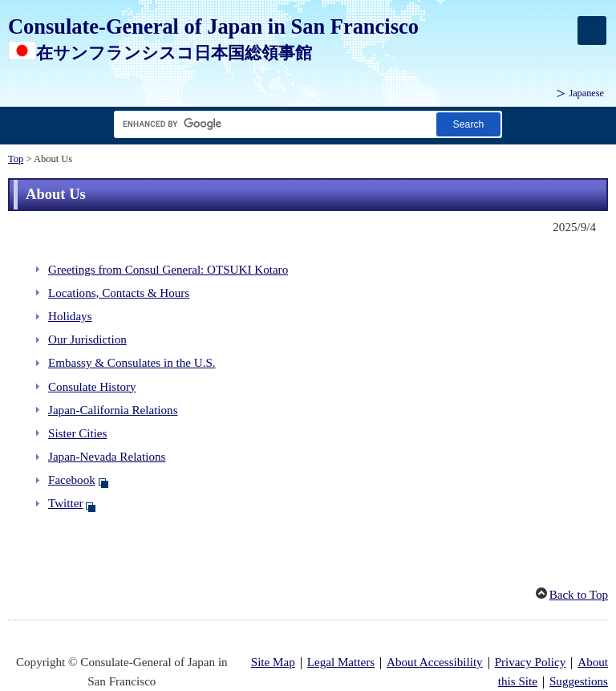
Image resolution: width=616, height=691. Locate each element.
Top (16, 159)
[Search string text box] (272, 124)
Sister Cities (77, 433)
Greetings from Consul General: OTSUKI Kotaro (168, 270)
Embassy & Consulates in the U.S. (132, 363)
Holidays (70, 316)
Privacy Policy (531, 662)
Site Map (273, 662)
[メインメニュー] (592, 30)
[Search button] (468, 124)
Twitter (65, 503)
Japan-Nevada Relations (107, 457)
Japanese (586, 93)
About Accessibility (435, 662)
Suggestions (579, 681)
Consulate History (92, 387)
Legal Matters (341, 662)
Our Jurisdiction (87, 339)
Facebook (72, 480)
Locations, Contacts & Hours (119, 293)
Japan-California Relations (113, 410)
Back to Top (579, 595)
